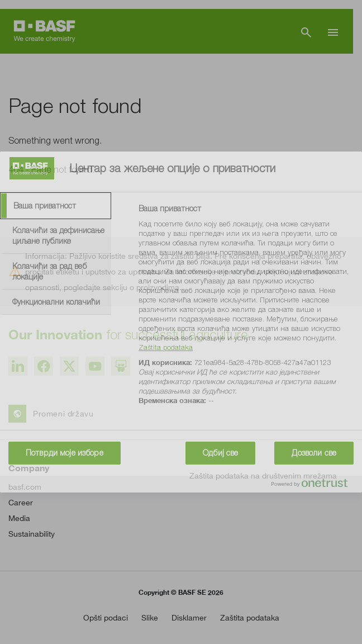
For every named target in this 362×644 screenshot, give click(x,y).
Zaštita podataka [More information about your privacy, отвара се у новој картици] (166, 347)
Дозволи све (314, 453)
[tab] (56, 206)
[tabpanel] (246, 311)
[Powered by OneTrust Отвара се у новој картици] (314, 486)
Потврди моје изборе (65, 453)
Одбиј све (220, 453)
